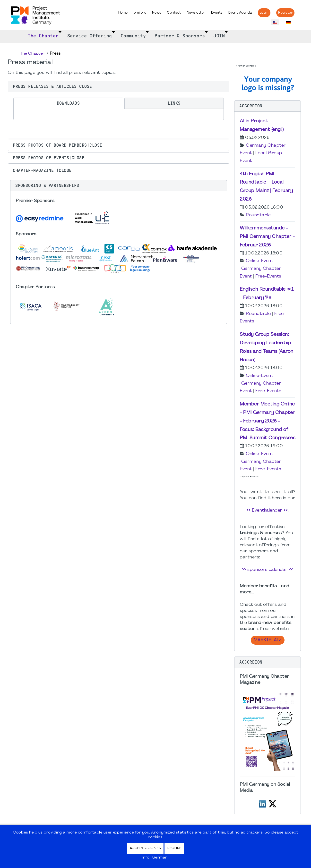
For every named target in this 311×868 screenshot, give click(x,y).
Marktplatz (268, 640)
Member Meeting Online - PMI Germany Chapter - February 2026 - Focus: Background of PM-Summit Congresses (268, 421)
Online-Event (259, 261)
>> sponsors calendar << (268, 570)
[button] (119, 87)
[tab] (68, 103)
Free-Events (268, 276)
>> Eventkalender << (267, 510)
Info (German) (156, 858)
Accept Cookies (145, 848)
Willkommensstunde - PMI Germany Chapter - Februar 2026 (267, 237)
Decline (174, 848)
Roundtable (258, 215)
